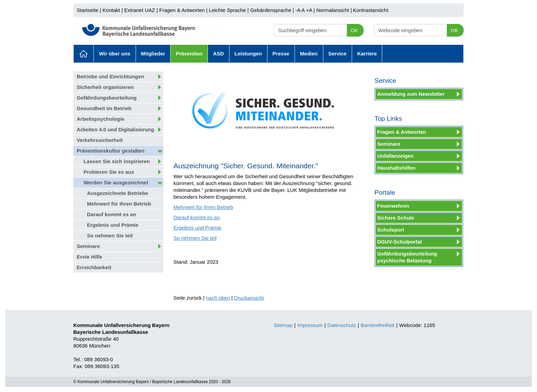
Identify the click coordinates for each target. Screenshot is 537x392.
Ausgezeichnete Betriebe (117, 193)
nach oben (218, 298)
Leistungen (248, 54)
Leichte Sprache (227, 10)
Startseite (88, 10)
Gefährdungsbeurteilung (107, 98)
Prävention (189, 54)
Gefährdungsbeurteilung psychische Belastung (407, 257)
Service (338, 54)
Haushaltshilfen (397, 168)
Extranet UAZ (140, 10)
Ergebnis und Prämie (113, 225)
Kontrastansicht (370, 10)
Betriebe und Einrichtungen (110, 76)
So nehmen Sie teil (110, 236)
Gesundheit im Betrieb (104, 108)
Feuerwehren (393, 206)
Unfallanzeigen (396, 156)
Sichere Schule (396, 218)
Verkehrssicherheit (100, 140)
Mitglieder (153, 54)
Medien (309, 54)
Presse (281, 54)
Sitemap (283, 325)
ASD (218, 54)
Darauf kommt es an (111, 214)
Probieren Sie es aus (109, 172)
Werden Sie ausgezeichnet (116, 182)
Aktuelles (84, 54)
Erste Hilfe (89, 257)
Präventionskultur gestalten (111, 151)
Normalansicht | (334, 10)
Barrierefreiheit (377, 325)
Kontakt (111, 10)
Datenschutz (342, 325)
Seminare (88, 246)
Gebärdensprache (271, 10)
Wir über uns (115, 54)
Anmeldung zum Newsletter (411, 94)
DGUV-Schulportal (400, 242)
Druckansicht (249, 298)
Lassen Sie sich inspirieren (117, 161)
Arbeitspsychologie (101, 119)
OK (354, 30)
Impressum (310, 325)
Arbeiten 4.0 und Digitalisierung (115, 129)
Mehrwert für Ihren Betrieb (119, 204)
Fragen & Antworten (182, 10)
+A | (310, 10)
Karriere (367, 54)
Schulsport (391, 230)
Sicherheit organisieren (105, 87)
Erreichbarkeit (94, 267)
